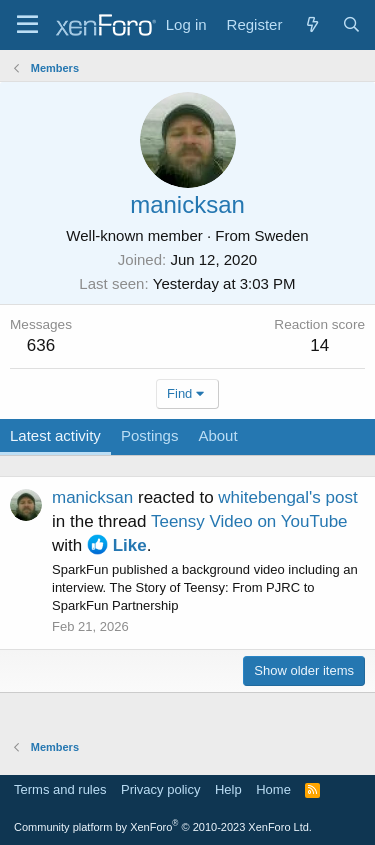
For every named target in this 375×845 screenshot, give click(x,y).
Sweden (281, 235)
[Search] (351, 24)
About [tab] (217, 435)
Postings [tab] (150, 435)
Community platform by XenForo (163, 827)
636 (41, 345)
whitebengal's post (287, 497)
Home (273, 789)
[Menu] (27, 25)
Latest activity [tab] (55, 435)
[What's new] (311, 24)
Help (228, 789)
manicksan (92, 497)
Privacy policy (160, 789)
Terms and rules (60, 789)
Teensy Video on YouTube (249, 521)
